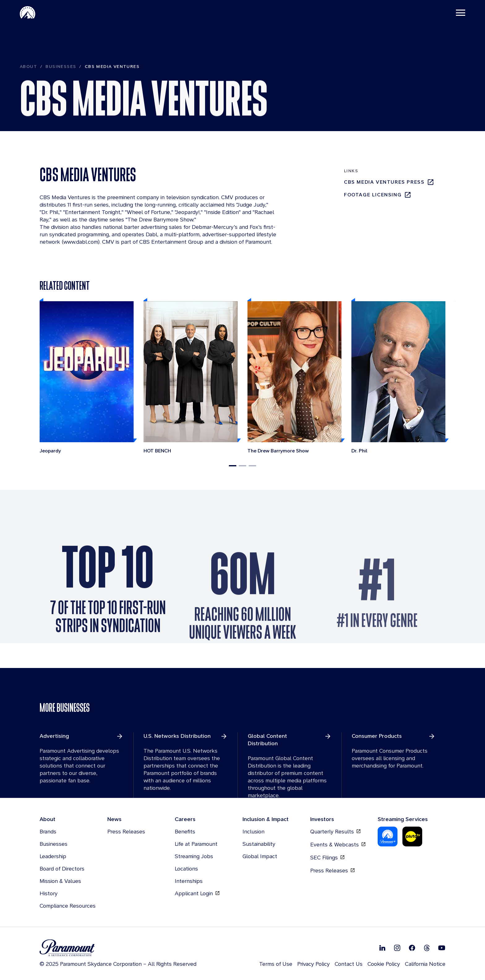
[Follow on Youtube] (442, 948)
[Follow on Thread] (427, 948)
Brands (48, 831)
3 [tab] (252, 466)
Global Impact (260, 856)
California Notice (425, 964)
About (28, 82)
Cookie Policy (384, 964)
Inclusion (253, 831)
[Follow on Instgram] (397, 948)
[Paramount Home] (28, 12)
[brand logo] (118, 948)
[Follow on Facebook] (412, 948)
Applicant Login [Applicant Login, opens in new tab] (197, 893)
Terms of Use (276, 964)
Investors (322, 819)
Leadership (53, 856)
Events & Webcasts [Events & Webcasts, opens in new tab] (338, 845)
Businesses (61, 82)
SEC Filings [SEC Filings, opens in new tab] (327, 858)
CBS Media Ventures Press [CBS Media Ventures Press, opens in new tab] (389, 182)
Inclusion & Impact (266, 819)
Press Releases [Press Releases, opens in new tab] (332, 871)
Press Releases (126, 831)
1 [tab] (233, 466)
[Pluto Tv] (412, 837)
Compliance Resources (68, 906)
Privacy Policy (313, 964)
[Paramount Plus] (388, 837)
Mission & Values (60, 881)
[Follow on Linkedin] (382, 948)
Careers (185, 819)
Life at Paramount (196, 844)
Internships (189, 881)
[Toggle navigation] (461, 12)
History (49, 893)
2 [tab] (242, 466)
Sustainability (259, 844)
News (114, 819)
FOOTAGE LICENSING (378, 195)
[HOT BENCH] (191, 378)
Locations (186, 869)
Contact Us (349, 964)
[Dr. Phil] (398, 378)
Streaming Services (403, 819)
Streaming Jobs (194, 856)
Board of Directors (62, 869)
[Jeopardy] (87, 378)
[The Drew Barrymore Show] (294, 378)
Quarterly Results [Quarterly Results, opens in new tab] (335, 832)
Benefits (185, 831)
